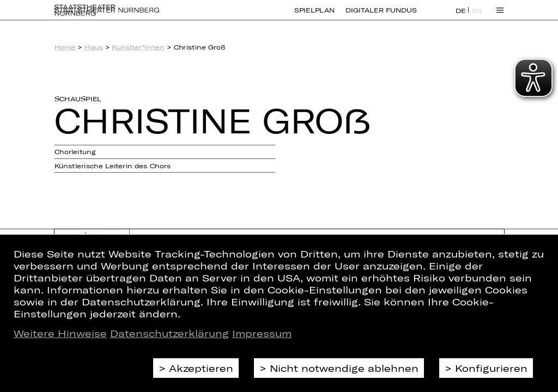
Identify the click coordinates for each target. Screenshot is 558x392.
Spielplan (314, 16)
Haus (94, 47)
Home (65, 47)
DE (461, 17)
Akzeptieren (201, 368)
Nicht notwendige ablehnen (344, 368)
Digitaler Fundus (381, 16)
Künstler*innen (138, 47)
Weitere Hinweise (60, 333)
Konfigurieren (491, 368)
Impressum (262, 333)
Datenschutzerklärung (169, 333)
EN (477, 17)
